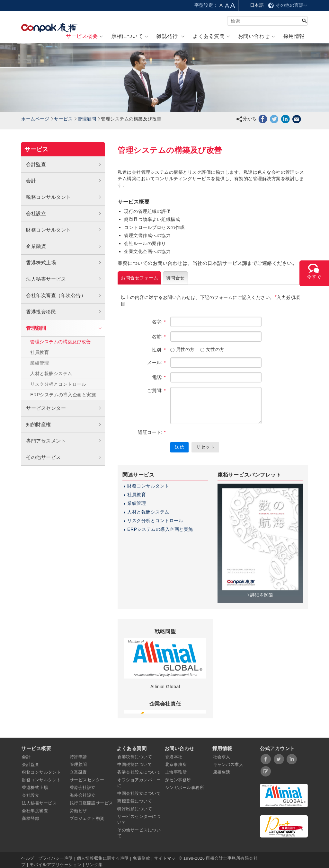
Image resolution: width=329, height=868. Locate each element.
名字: (159, 322)
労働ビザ (78, 811)
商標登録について (135, 801)
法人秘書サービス (64, 279)
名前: (159, 337)
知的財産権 (64, 425)
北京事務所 (176, 764)
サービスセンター (64, 408)
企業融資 (64, 246)
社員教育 (40, 352)
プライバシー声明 (56, 858)
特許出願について (135, 809)
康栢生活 (222, 772)
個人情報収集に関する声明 (103, 858)
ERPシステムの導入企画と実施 (63, 395)
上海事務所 (176, 772)
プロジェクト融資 (87, 818)
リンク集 (94, 865)
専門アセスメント (64, 441)
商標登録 (31, 818)
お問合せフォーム (139, 278)
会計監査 (64, 164)
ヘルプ (28, 858)
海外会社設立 (83, 795)
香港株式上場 (64, 263)
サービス (63, 119)
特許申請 (78, 757)
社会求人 (222, 757)
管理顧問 (87, 119)
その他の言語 (288, 5)
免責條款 (141, 858)
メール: (156, 363)
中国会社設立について (139, 793)
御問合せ (175, 278)
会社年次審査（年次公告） (64, 295)
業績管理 (40, 363)
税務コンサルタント (64, 197)
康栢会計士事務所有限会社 (232, 858)
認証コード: (152, 432)
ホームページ (35, 119)
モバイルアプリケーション (56, 865)
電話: (159, 377)
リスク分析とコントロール (58, 384)
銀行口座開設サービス (91, 803)
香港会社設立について (139, 772)
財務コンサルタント (64, 230)
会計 (64, 181)
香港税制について (135, 757)
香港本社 (174, 757)
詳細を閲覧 (260, 595)
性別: (159, 350)
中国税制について (135, 764)
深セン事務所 (178, 780)
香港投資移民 (64, 312)
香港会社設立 (83, 788)
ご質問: (156, 390)
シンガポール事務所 (185, 788)
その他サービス (64, 457)
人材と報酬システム (51, 373)
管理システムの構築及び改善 (61, 342)
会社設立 (64, 214)
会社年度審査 (35, 811)
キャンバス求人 (228, 764)
